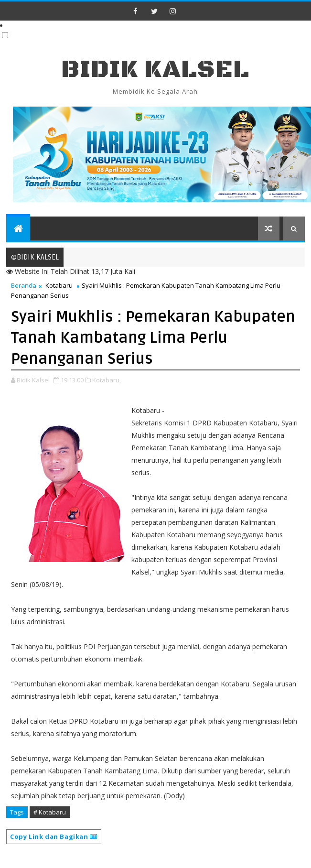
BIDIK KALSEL (155, 70)
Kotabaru (59, 285)
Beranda (24, 285)
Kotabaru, (107, 380)
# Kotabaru (50, 812)
